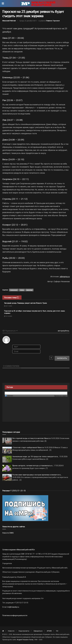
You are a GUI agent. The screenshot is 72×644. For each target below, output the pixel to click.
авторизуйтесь (63, 331)
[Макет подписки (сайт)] (25, 508)
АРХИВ (49, 631)
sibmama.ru (65, 277)
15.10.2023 (8, 316)
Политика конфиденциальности (15, 615)
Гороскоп (56, 21)
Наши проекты (24, 631)
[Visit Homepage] (38, 4)
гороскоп (14, 290)
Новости (11, 631)
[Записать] (62, 358)
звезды (29, 290)
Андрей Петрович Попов (25, 640)
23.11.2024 (8, 306)
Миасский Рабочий (9, 21)
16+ (57, 631)
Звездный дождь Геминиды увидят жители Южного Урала (25, 303)
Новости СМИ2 (8, 533)
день (22, 290)
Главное (49, 21)
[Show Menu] (3, 4)
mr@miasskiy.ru (13, 607)
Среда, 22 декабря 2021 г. (28, 21)
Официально (38, 631)
